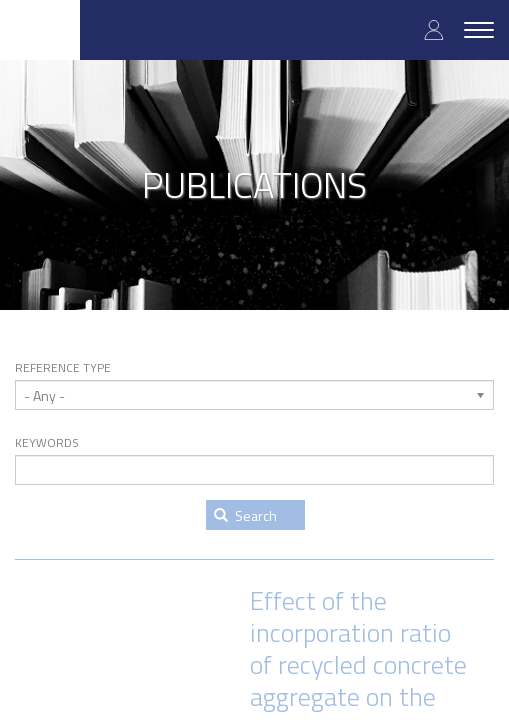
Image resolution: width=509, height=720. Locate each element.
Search (245, 515)
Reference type (63, 368)
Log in (434, 29)
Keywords (47, 443)
